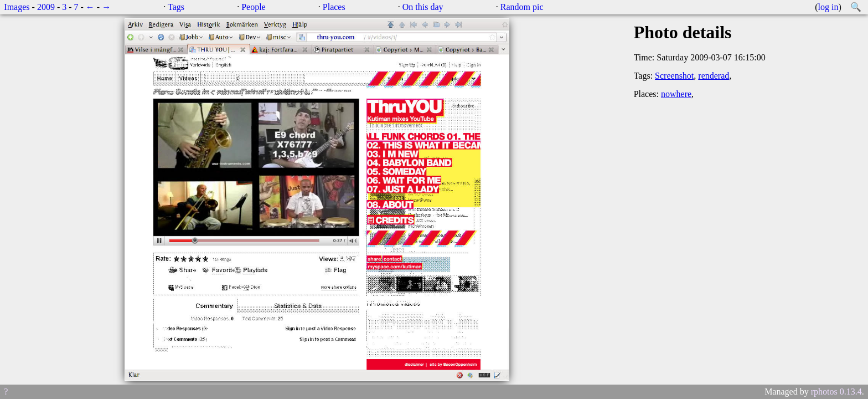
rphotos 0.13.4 (836, 392)
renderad (714, 76)
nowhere (676, 94)
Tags (176, 7)
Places (334, 7)
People (254, 7)
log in (828, 7)
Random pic (522, 7)
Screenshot (674, 76)
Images (17, 7)
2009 (46, 7)
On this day (423, 7)
